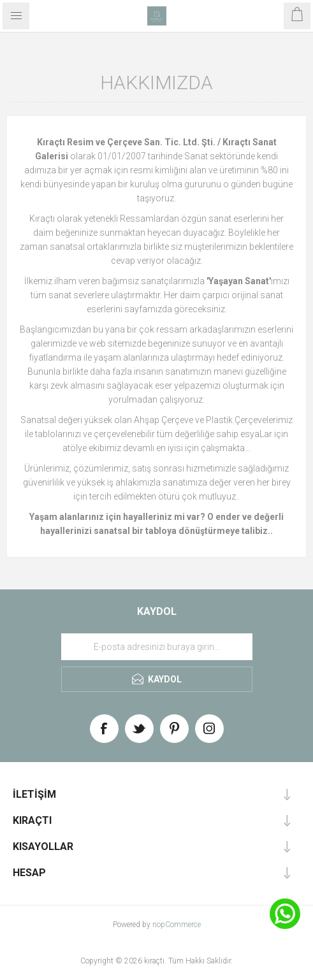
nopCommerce (177, 925)
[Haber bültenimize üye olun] (157, 647)
